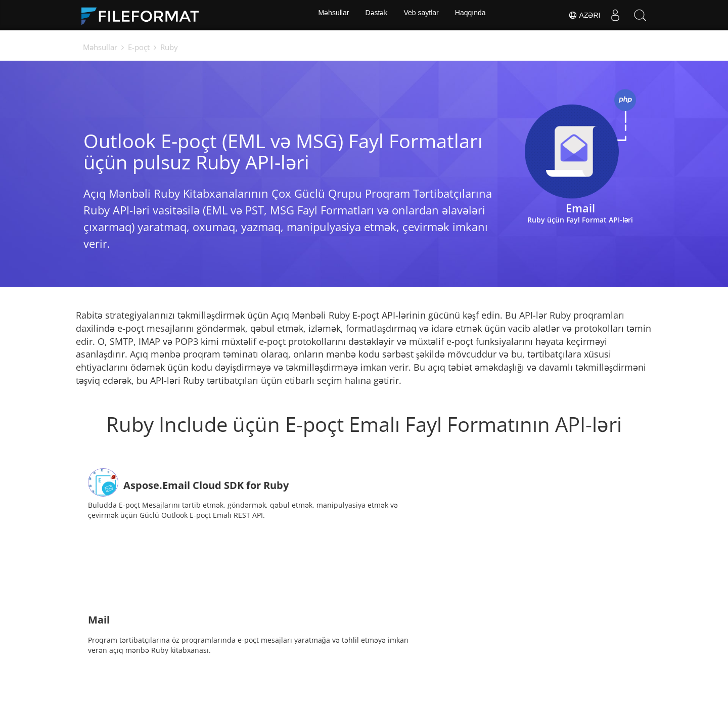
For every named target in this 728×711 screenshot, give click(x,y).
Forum (314, 678)
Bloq (432, 678)
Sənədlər (221, 678)
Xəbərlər (270, 678)
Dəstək (376, 15)
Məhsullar (331, 15)
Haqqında (472, 15)
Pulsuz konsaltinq (375, 678)
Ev (183, 678)
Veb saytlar (422, 15)
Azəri (583, 15)
